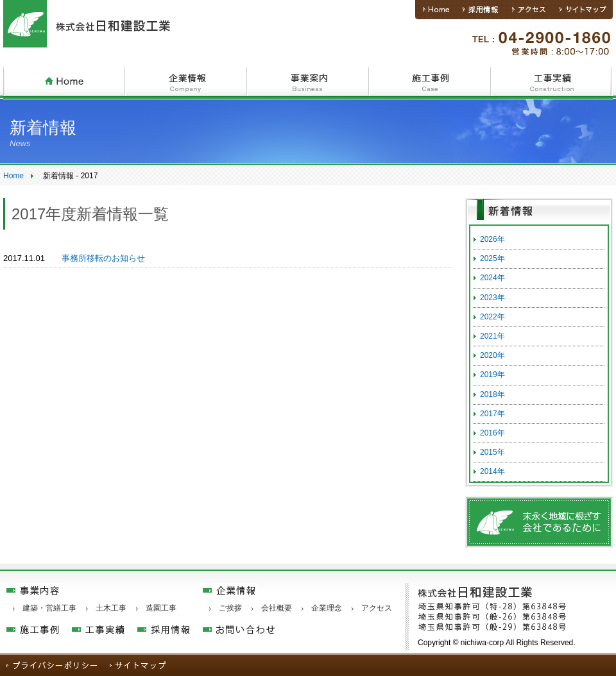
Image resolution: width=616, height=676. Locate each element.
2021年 (492, 336)
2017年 (492, 414)
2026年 (492, 239)
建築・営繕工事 (49, 608)
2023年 (492, 298)
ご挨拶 (230, 608)
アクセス (377, 608)
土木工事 (111, 608)
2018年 (492, 394)
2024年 (492, 278)
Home (13, 176)
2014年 (492, 471)
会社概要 (277, 608)
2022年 (492, 317)
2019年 (492, 375)
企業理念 (327, 608)
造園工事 (161, 608)
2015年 (492, 452)
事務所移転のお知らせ (103, 258)
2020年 (492, 355)
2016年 (492, 433)
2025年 (492, 258)
